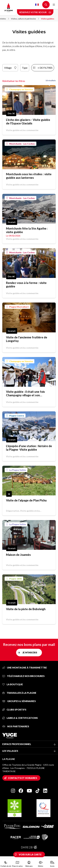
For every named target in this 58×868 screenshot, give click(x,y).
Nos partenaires (16, 726)
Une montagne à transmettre (25, 668)
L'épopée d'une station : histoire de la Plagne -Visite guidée (29, 448)
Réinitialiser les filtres (14, 81)
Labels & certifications (20, 718)
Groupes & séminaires (19, 701)
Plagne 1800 (14, 579)
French (37, 5)
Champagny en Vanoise (19, 89)
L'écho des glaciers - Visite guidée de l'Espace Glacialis (28, 121)
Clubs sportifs (14, 710)
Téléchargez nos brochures (23, 676)
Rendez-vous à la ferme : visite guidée (26, 285)
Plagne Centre (15, 416)
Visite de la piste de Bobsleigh (26, 609)
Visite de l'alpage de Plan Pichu (26, 500)
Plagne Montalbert (17, 307)
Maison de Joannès (18, 555)
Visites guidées (48, 19)
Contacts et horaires (23, 778)
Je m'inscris (30, 652)
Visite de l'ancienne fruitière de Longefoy (27, 339)
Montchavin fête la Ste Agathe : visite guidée (27, 230)
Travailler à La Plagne (19, 693)
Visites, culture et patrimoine (25, 19)
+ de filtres (45, 68)
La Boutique (13, 684)
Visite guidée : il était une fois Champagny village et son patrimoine (25, 393)
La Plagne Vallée (16, 470)
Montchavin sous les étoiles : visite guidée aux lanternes (29, 176)
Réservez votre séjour (35, 12)
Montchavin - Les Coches (20, 144)
